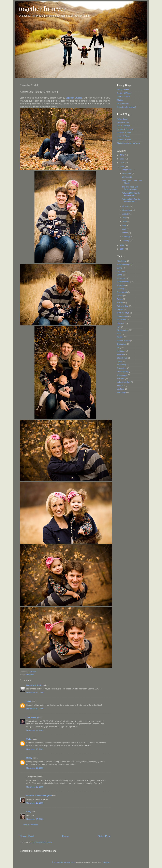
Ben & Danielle (124, 126)
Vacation (121, 379)
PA (118, 347)
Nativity (120, 337)
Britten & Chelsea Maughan (39, 796)
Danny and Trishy (35, 685)
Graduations (122, 316)
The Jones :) (32, 717)
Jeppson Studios (74, 98)
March (125, 233)
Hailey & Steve (124, 136)
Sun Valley (122, 365)
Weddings (121, 392)
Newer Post (27, 836)
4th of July (122, 261)
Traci (29, 701)
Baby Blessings (124, 264)
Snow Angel (127, 177)
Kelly (29, 812)
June (125, 221)
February (127, 237)
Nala (119, 334)
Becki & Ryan (123, 122)
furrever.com (69, 862)
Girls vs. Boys (123, 313)
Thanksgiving (123, 372)
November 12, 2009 (35, 693)
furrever (33, 672)
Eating (120, 299)
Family (120, 303)
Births (120, 275)
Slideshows (122, 358)
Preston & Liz (123, 103)
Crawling (121, 285)
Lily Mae (121, 323)
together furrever (42, 9)
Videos (120, 385)
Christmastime (123, 282)
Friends (120, 309)
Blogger (106, 862)
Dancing (121, 289)
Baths (120, 268)
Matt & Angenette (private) (128, 143)
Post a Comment (31, 825)
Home (66, 836)
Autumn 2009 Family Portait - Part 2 (131, 194)
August (126, 214)
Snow (120, 361)
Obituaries (122, 344)
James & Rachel (124, 140)
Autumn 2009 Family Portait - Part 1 (131, 200)
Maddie (120, 100)
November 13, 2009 (35, 787)
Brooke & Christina (125, 129)
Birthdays (121, 271)
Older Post (104, 836)
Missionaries (123, 330)
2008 (122, 245)
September (128, 210)
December (127, 170)
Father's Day (123, 306)
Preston (121, 354)
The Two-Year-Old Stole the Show (130, 188)
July (124, 218)
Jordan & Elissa (124, 93)
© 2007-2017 (58, 862)
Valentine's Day (124, 382)
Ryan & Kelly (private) (127, 107)
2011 (122, 159)
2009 (122, 166)
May (125, 225)
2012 (122, 155)
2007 (122, 249)
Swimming (122, 368)
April (125, 229)
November (127, 174)
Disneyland (122, 292)
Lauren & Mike (123, 97)
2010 (122, 163)
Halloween (122, 320)
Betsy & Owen (123, 90)
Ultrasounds (122, 375)
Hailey (29, 758)
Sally (29, 739)
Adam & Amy (123, 119)
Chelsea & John (124, 133)
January (126, 240)
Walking (121, 389)
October (126, 206)
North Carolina (123, 341)
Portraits (30, 675)
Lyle (119, 327)
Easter (120, 296)
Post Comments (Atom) (42, 842)
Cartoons (121, 278)
